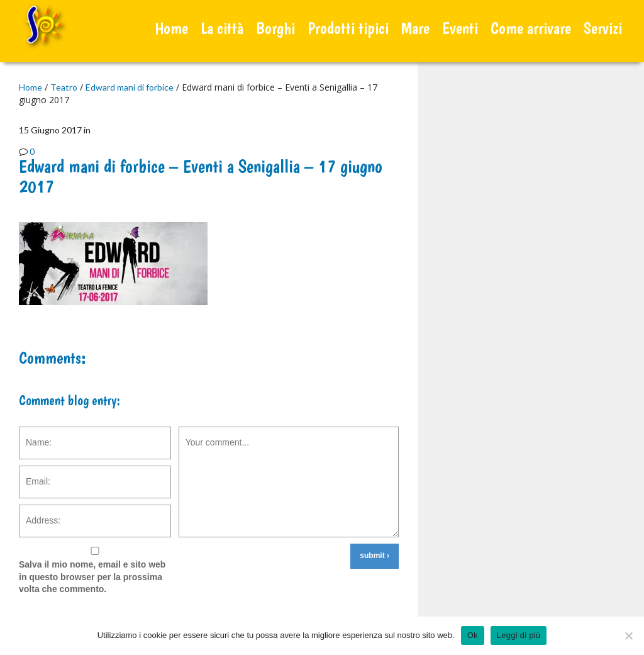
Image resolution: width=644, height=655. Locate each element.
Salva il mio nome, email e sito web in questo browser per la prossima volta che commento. (92, 577)
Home (171, 28)
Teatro (64, 87)
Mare (415, 28)
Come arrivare (531, 28)
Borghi (275, 28)
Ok (473, 635)
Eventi (460, 28)
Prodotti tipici (348, 28)
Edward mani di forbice (130, 87)
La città (222, 28)
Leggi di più (519, 635)
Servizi (603, 28)
